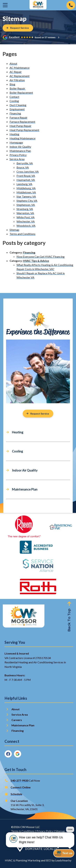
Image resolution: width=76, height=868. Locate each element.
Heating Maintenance (22, 138)
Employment (17, 109)
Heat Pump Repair (20, 126)
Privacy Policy (18, 155)
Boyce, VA (23, 167)
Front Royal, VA (26, 176)
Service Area (17, 159)
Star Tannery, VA (26, 196)
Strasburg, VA (25, 209)
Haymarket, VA (26, 180)
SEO (48, 860)
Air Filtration (17, 80)
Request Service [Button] (38, 414)
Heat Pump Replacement (24, 130)
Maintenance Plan (20, 151)
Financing (15, 113)
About (13, 63)
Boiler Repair (18, 88)
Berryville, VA (25, 163)
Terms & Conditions (23, 831)
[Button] (18, 28)
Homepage (16, 142)
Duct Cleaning (18, 105)
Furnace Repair (18, 117)
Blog (12, 84)
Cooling (14, 101)
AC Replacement (20, 76)
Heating (14, 134)
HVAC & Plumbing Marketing (23, 860)
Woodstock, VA (26, 226)
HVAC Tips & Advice (36, 261)
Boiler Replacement (21, 93)
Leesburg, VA (24, 184)
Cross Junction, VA (28, 172)
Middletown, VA (26, 192)
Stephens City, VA (27, 201)
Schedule (16, 794)
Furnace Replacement (22, 122)
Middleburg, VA (26, 188)
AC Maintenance (20, 68)
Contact (14, 97)
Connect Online (21, 787)
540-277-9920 (19, 780)
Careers (17, 720)
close (70, 842)
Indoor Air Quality (20, 147)
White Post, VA (26, 217)
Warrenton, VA (25, 213)
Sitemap (14, 230)
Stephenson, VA (26, 205)
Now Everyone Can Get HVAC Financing (41, 257)
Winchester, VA (26, 221)
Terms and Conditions (22, 234)
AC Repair (16, 72)
